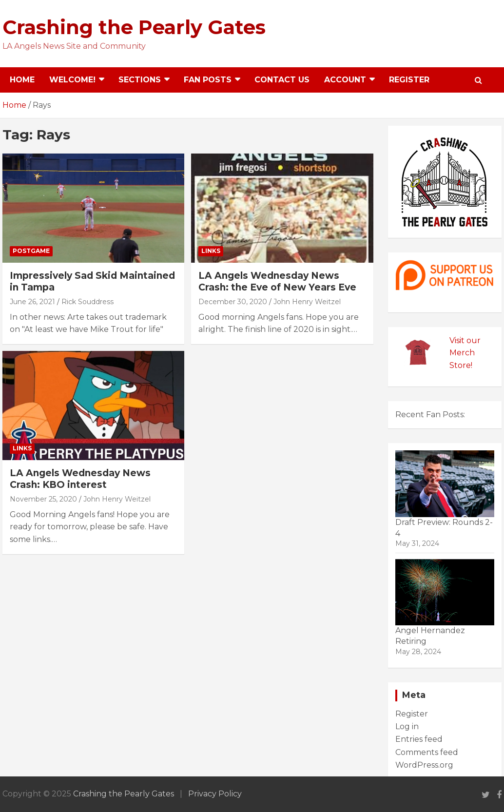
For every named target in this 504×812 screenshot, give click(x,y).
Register (409, 80)
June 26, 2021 (32, 302)
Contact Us (282, 80)
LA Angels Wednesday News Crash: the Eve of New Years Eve (277, 282)
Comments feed (427, 752)
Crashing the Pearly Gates (134, 27)
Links (211, 251)
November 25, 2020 (43, 499)
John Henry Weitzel (307, 302)
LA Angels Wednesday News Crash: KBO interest (80, 479)
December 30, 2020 (233, 302)
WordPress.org (424, 765)
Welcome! (72, 80)
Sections (140, 80)
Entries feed (419, 739)
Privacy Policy (215, 794)
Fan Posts (208, 80)
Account (345, 80)
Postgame (31, 251)
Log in (407, 726)
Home (22, 80)
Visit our (465, 340)
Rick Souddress (87, 302)
